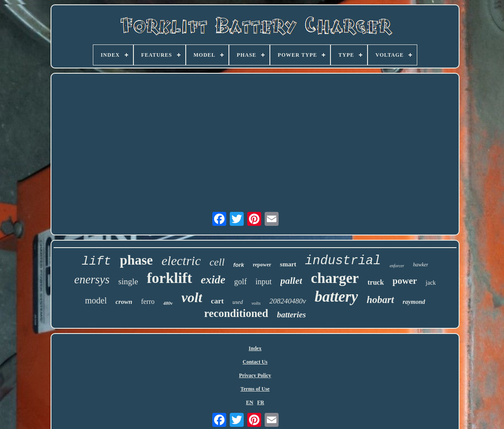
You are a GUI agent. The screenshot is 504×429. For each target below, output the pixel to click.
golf (240, 282)
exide (213, 280)
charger (335, 278)
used (238, 302)
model (96, 300)
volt (192, 297)
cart (217, 301)
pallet (291, 281)
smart (288, 264)
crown (124, 302)
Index (255, 348)
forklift (170, 278)
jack (431, 283)
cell (217, 262)
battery (336, 297)
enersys (92, 279)
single (128, 281)
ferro (148, 301)
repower (262, 265)
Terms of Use (255, 389)
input (264, 282)
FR (261, 402)
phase (136, 260)
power (405, 281)
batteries (291, 315)
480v (168, 303)
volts (256, 303)
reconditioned (236, 313)
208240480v (288, 301)
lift (96, 261)
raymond (414, 302)
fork (239, 265)
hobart (380, 300)
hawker (421, 265)
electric (181, 260)
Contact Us (255, 362)
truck (376, 282)
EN (250, 402)
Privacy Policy (255, 375)
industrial (343, 261)
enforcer (397, 266)
